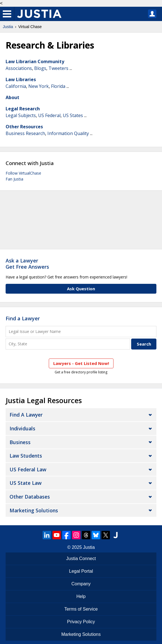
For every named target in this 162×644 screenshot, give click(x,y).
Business (20, 442)
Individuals (22, 428)
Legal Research (23, 109)
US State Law (26, 483)
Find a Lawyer (23, 318)
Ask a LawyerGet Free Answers (27, 264)
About (12, 97)
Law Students (26, 456)
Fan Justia (14, 179)
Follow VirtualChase (23, 173)
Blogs (40, 68)
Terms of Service (81, 609)
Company (81, 584)
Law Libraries (21, 79)
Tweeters (58, 68)
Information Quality (68, 133)
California (16, 86)
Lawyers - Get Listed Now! (81, 363)
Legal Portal (81, 571)
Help (81, 596)
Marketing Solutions (34, 510)
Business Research (25, 133)
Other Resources (24, 127)
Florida (58, 86)
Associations (19, 68)
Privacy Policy (81, 622)
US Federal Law (28, 469)
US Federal (49, 115)
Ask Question (81, 289)
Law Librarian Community (35, 61)
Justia (8, 27)
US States (73, 115)
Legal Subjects (21, 115)
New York (39, 86)
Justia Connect (81, 559)
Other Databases (30, 497)
